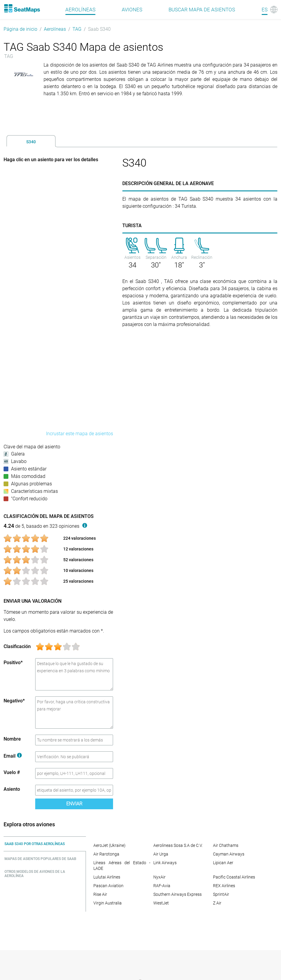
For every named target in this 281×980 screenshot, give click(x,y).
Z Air (217, 903)
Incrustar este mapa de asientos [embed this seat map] (79, 434)
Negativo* (14, 701)
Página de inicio (20, 29)
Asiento (12, 789)
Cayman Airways (229, 854)
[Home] (22, 8)
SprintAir (221, 894)
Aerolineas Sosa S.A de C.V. (178, 845)
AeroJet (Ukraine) (109, 845)
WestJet (161, 903)
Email (13, 756)
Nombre (12, 739)
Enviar (74, 804)
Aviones (132, 10)
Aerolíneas (55, 29)
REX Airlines (224, 886)
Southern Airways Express (177, 894)
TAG (77, 29)
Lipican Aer (223, 863)
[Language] (270, 10)
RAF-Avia (162, 886)
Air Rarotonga (106, 854)
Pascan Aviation (108, 886)
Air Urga (161, 854)
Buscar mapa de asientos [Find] (202, 10)
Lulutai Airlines (107, 877)
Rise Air (100, 894)
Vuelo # (12, 772)
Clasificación (17, 646)
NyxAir (159, 877)
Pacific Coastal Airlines (234, 877)
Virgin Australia (108, 903)
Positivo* (13, 663)
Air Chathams (226, 845)
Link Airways (165, 863)
